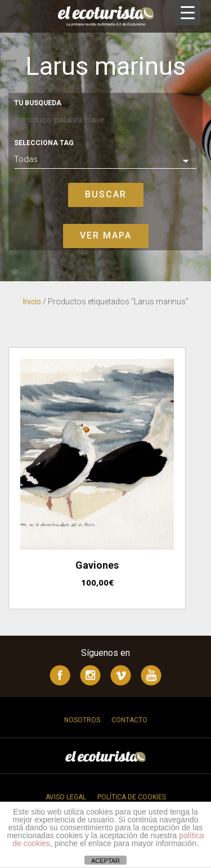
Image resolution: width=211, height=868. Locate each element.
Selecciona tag (44, 143)
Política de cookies (132, 797)
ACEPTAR (105, 861)
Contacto (129, 720)
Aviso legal (66, 797)
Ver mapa (106, 235)
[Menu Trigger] (188, 13)
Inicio (32, 302)
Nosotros (82, 720)
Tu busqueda (38, 103)
